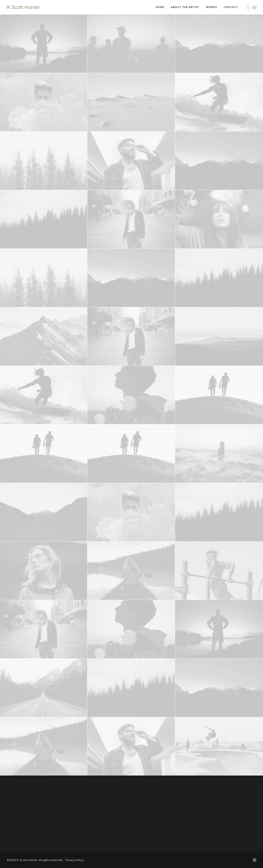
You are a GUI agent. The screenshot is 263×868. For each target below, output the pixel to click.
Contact (231, 7)
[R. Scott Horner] (23, 7)
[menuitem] (160, 7)
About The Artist (185, 7)
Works (211, 7)
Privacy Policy (74, 860)
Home (160, 7)
